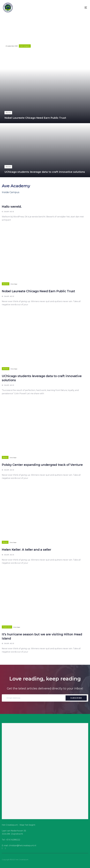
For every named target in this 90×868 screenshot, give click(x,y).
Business (8, 113)
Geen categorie (25, 46)
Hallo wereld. (45, 42)
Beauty (5, 457)
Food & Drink (7, 627)
